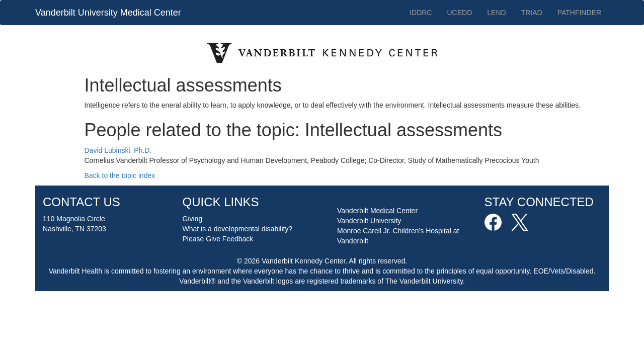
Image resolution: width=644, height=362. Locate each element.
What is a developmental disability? (238, 229)
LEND (496, 13)
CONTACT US (82, 202)
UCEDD (459, 13)
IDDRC (421, 13)
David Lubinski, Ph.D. (118, 150)
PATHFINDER (579, 13)
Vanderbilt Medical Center (377, 211)
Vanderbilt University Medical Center (108, 13)
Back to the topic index (120, 175)
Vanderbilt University (369, 221)
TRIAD (532, 13)
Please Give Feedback (218, 239)
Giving (193, 219)
